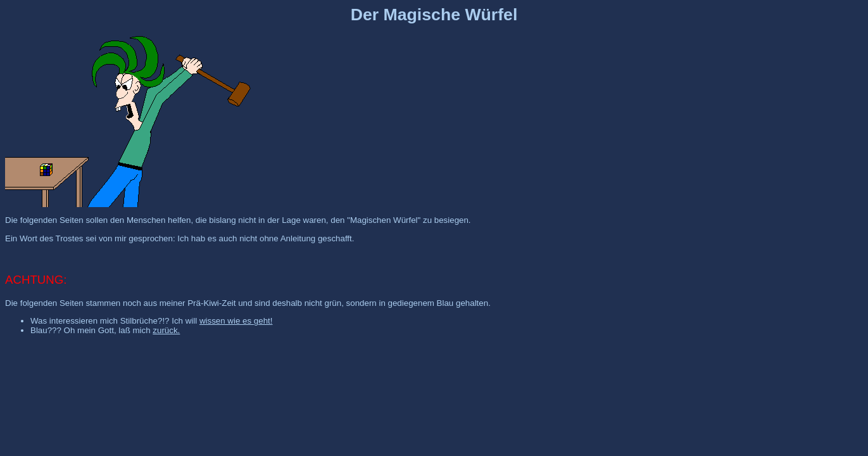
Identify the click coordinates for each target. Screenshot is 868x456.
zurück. (166, 330)
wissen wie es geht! (236, 321)
